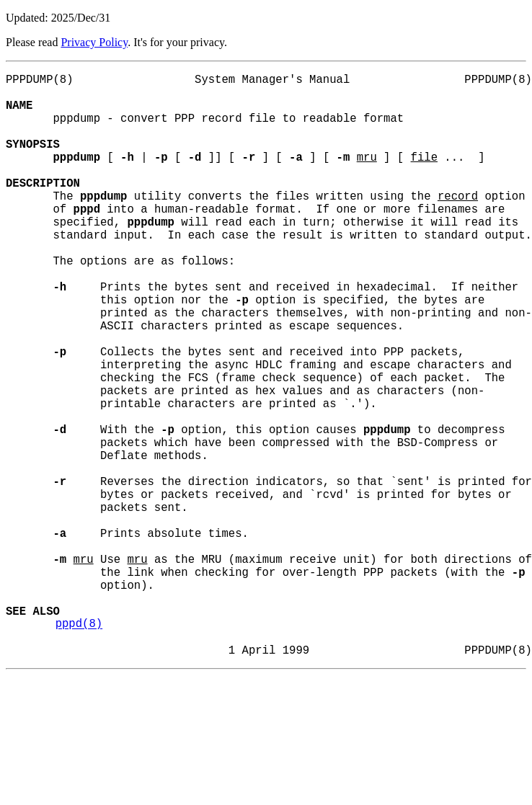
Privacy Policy (94, 42)
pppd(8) (79, 747)
